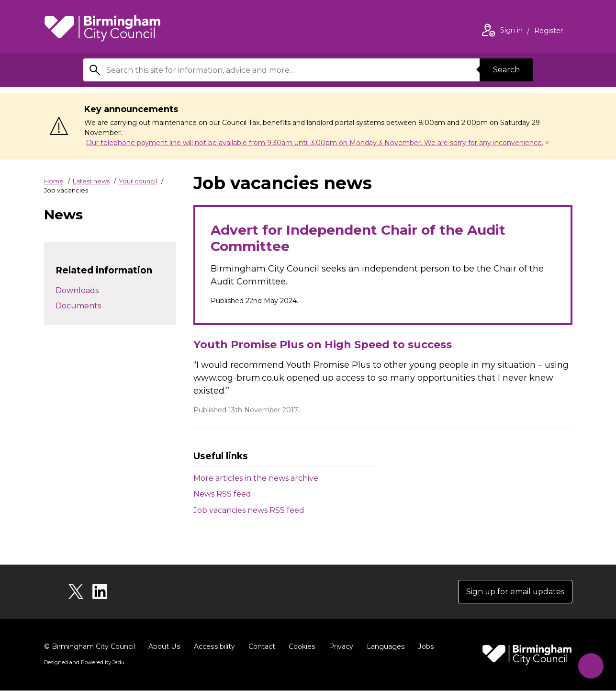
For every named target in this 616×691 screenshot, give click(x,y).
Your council (138, 181)
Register (549, 32)
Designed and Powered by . (85, 663)
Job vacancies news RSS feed (249, 510)
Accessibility (213, 647)
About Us (164, 647)
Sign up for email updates (515, 592)
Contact (260, 647)
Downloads (77, 290)
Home (54, 181)
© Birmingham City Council (90, 647)
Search (506, 70)
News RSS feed (222, 494)
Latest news (91, 181)
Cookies (300, 647)
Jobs (423, 647)
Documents (78, 306)
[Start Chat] (590, 665)
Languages (383, 647)
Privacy (339, 647)
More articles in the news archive (256, 478)
